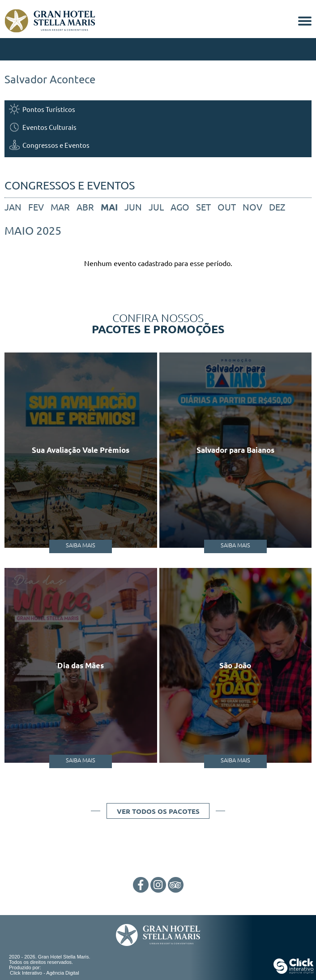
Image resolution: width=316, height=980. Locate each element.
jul (156, 207)
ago (180, 207)
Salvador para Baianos (235, 450)
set (203, 207)
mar (60, 207)
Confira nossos (158, 323)
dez (277, 207)
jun (133, 207)
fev (36, 207)
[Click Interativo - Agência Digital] (294, 972)
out (227, 207)
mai (109, 207)
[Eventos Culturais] (158, 127)
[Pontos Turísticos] (158, 109)
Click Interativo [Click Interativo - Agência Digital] (45, 973)
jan (13, 207)
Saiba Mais (81, 545)
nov (252, 207)
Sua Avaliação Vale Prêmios (81, 450)
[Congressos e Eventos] (158, 145)
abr (85, 207)
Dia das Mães (81, 665)
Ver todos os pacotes (158, 811)
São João (235, 665)
